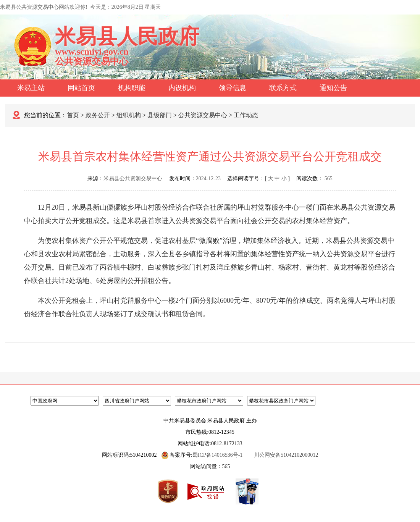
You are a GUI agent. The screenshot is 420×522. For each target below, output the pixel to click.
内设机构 (182, 88)
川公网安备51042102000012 (286, 455)
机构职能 (132, 88)
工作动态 (246, 115)
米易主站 (31, 88)
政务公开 (98, 115)
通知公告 (333, 88)
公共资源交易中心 (203, 115)
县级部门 (160, 115)
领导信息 (233, 88)
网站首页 (81, 88)
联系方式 (283, 88)
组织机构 (129, 115)
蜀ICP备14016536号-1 (217, 455)
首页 (73, 115)
